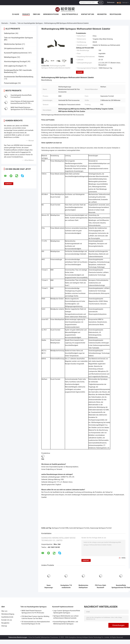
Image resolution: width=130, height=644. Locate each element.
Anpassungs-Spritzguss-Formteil (101, 528)
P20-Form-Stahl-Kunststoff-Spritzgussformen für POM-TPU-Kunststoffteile (101, 586)
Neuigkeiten (102, 14)
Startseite (5, 23)
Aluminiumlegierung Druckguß (15, 62)
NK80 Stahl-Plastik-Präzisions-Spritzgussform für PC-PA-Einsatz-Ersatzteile (22, 109)
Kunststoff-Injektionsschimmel (16, 53)
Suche (101, 3)
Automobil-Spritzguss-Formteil (79, 528)
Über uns (36, 14)
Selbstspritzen (9, 33)
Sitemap (4, 626)
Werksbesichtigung (51, 14)
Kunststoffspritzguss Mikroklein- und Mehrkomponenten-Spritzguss (66, 623)
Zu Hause (16, 14)
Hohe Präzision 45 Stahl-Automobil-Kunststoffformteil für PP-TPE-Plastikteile (22, 103)
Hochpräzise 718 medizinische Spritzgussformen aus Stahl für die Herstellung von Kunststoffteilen (66, 586)
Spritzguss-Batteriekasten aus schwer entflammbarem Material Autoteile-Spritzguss (66, 617)
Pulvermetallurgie (11, 83)
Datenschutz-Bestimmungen (18, 637)
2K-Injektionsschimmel (13, 48)
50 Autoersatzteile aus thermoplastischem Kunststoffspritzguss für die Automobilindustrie (36, 623)
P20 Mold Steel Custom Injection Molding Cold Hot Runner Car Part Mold (35, 617)
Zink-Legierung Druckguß (13, 66)
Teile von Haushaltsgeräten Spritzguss (30, 23)
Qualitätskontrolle (70, 14)
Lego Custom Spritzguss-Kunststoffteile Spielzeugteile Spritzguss (67, 612)
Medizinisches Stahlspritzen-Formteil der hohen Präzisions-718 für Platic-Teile (83, 586)
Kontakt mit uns (88, 14)
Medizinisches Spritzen (13, 44)
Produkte (26, 14)
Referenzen (111, 2)
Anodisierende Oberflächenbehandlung (19, 77)
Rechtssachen (115, 14)
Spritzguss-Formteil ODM (60, 528)
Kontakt (80, 72)
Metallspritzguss (10, 57)
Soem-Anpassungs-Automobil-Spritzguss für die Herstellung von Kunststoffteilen (49, 586)
